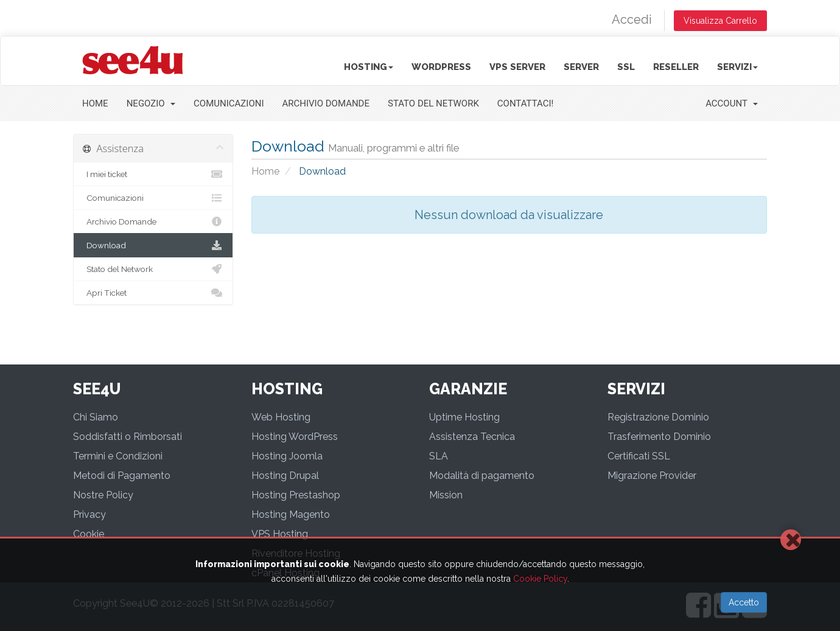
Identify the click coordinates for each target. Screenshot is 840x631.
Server (581, 67)
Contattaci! (526, 103)
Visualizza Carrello (720, 21)
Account (732, 103)
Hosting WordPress (295, 437)
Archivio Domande (326, 103)
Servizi (737, 67)
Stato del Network (433, 103)
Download (153, 245)
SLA (439, 456)
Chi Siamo (96, 417)
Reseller (676, 67)
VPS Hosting (280, 534)
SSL (626, 67)
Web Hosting (281, 417)
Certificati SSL (639, 456)
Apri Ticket (153, 293)
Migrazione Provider (652, 476)
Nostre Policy (103, 495)
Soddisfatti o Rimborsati (128, 437)
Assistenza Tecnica (472, 437)
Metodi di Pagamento (122, 476)
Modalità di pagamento (482, 476)
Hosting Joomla (287, 456)
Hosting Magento (291, 514)
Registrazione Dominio (658, 417)
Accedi (632, 19)
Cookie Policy (540, 579)
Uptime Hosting (464, 417)
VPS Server (517, 67)
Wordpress (441, 67)
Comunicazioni (229, 103)
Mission (446, 495)
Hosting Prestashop (296, 495)
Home (95, 103)
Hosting (369, 67)
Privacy (89, 514)
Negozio (151, 103)
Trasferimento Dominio (659, 437)
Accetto (744, 602)
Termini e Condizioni (118, 456)
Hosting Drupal (285, 476)
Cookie (89, 534)
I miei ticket (153, 174)
